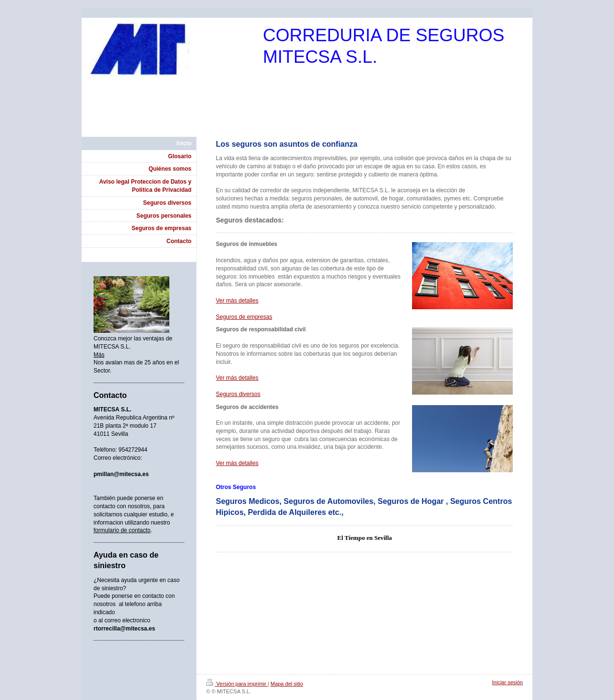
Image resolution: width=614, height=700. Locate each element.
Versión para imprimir (237, 684)
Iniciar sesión (508, 682)
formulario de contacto (122, 530)
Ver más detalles (237, 301)
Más (99, 355)
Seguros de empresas (244, 317)
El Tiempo (351, 538)
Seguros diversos (238, 394)
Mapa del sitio (287, 684)
